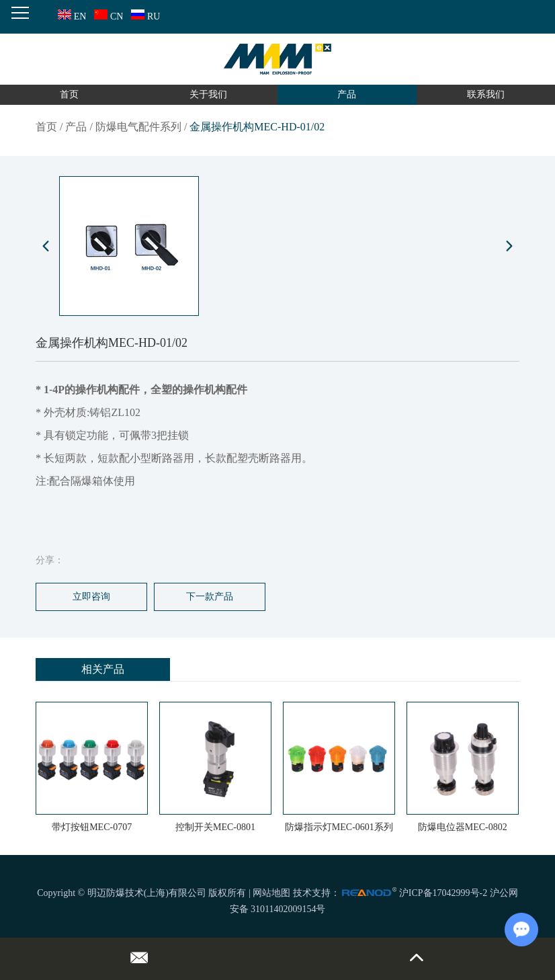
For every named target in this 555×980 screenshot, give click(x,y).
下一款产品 (210, 597)
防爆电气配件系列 (138, 127)
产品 (347, 94)
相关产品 (103, 669)
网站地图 (271, 893)
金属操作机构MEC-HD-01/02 (257, 127)
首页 (69, 94)
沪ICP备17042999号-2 (443, 893)
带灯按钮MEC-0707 (92, 827)
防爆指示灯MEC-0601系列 (339, 827)
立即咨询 (91, 597)
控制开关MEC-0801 (215, 827)
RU (144, 16)
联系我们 (486, 94)
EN (71, 16)
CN (107, 16)
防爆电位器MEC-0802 (463, 827)
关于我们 (208, 94)
